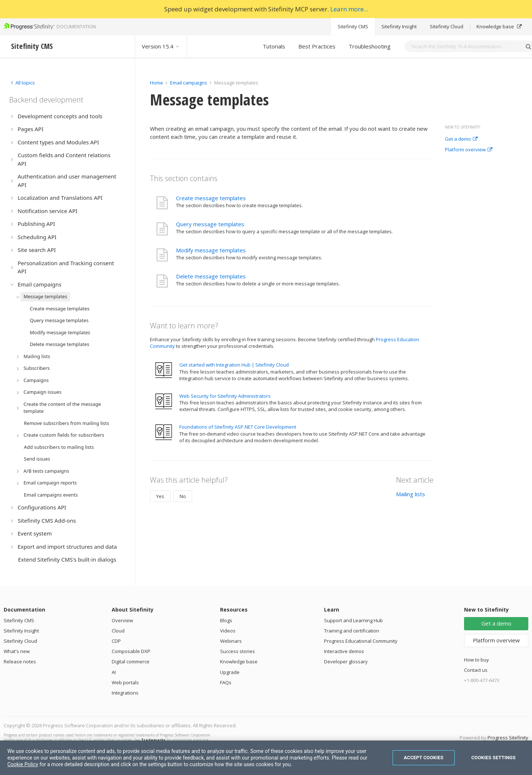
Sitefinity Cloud (447, 26)
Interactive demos (344, 651)
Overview (122, 620)
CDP (116, 641)
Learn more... (349, 9)
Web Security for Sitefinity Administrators (225, 396)
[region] (266, 758)
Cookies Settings (494, 758)
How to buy (477, 660)
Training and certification (352, 631)
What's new (17, 651)
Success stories (238, 651)
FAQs (226, 682)
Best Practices (317, 46)
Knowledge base (499, 26)
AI (114, 672)
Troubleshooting (370, 46)
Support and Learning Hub (353, 620)
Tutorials (274, 46)
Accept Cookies (424, 758)
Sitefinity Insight (399, 26)
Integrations (125, 693)
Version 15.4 (161, 46)
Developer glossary (346, 662)
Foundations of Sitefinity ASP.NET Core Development (238, 427)
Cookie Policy (23, 764)
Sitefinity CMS (353, 26)
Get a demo (461, 139)
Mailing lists (411, 494)
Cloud (118, 631)
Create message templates (211, 198)
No (183, 496)
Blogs (226, 620)
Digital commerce (131, 662)
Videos (228, 631)
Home (157, 83)
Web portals (125, 682)
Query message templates (210, 224)
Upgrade (230, 672)
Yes (160, 496)
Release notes (20, 662)
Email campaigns (189, 83)
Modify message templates (211, 250)
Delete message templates (211, 276)
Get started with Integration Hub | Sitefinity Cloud (234, 365)
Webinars (231, 641)
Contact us (476, 670)
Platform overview (469, 150)
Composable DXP (131, 651)
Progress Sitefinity (508, 738)
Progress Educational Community (361, 641)
